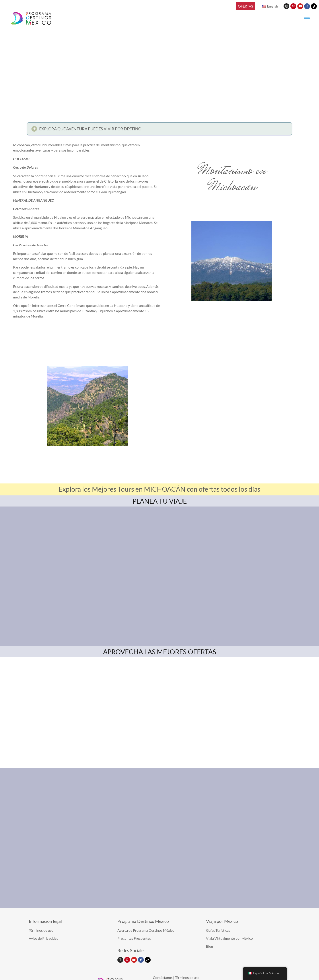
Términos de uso (187, 977)
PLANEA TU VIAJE (160, 501)
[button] (159, 130)
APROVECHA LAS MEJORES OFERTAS (160, 652)
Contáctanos (163, 977)
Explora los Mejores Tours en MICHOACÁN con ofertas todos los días (159, 489)
